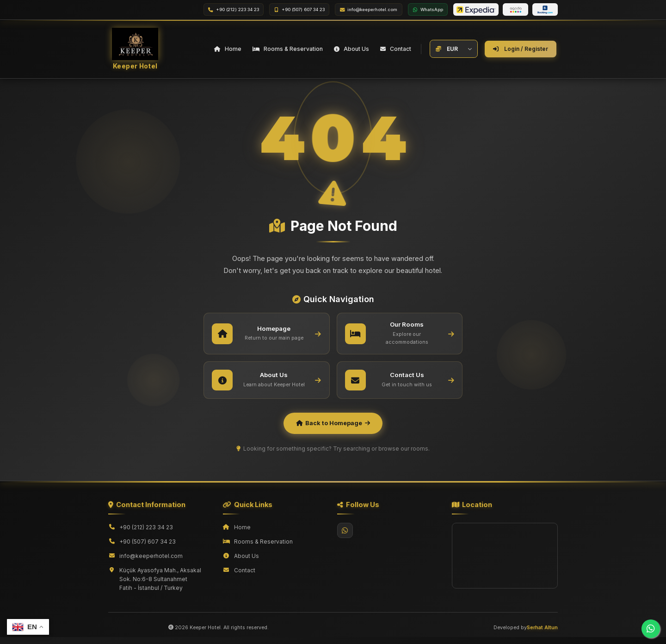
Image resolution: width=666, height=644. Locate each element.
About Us (247, 563)
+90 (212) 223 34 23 (146, 534)
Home (242, 534)
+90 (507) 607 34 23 (148, 548)
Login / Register (521, 51)
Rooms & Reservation (263, 548)
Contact (245, 577)
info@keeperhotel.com (151, 563)
